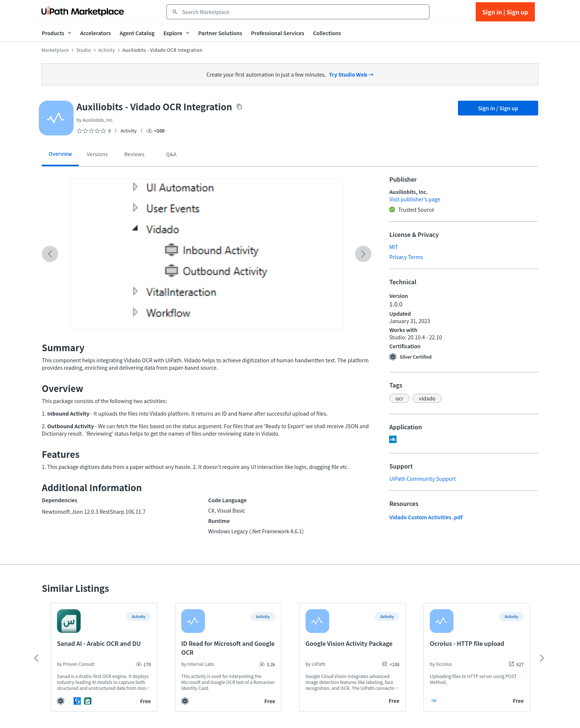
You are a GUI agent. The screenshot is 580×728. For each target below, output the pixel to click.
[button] (399, 398)
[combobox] (303, 12)
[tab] (60, 156)
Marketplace (55, 50)
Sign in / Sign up (498, 108)
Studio (84, 50)
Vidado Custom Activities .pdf (426, 517)
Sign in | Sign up (505, 12)
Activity (107, 50)
